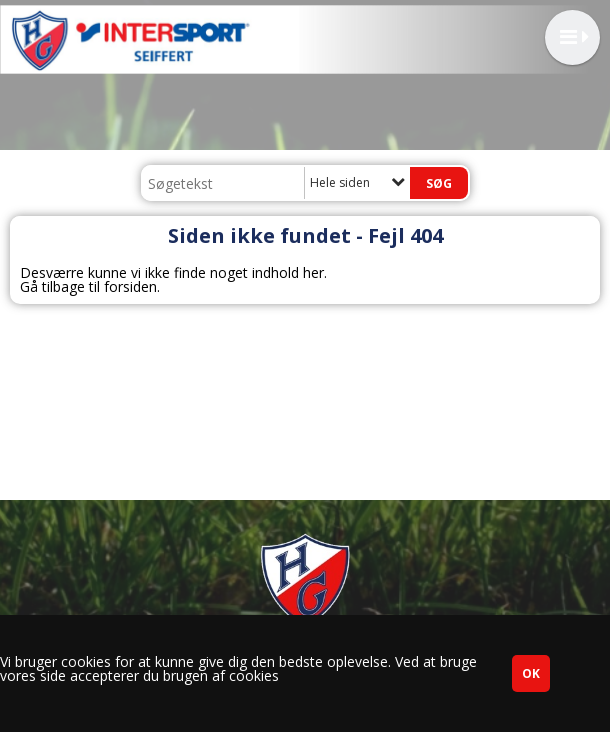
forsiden (130, 286)
